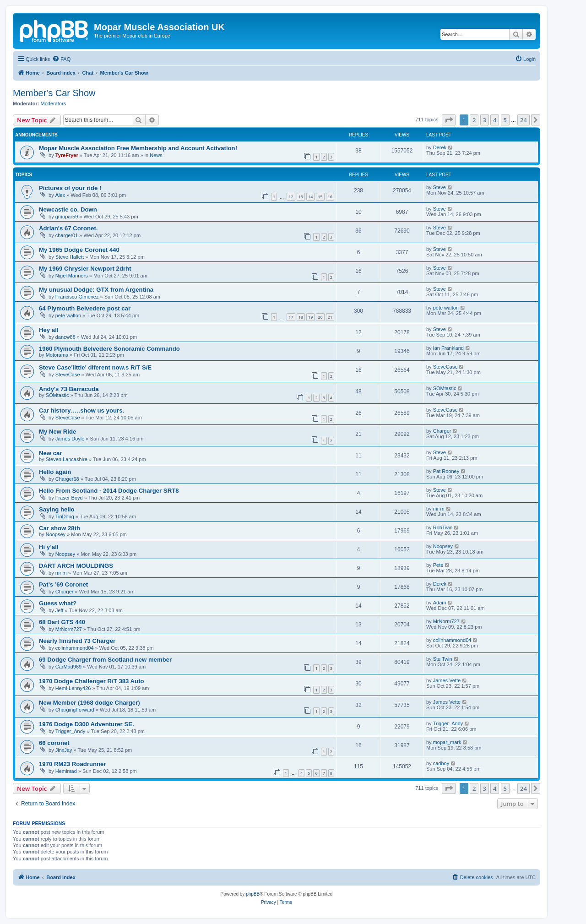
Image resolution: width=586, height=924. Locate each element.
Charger (442, 431)
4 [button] (495, 120)
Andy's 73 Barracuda (69, 389)
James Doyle (70, 439)
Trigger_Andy (71, 731)
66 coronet (54, 743)
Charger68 (67, 479)
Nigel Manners (72, 276)
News (156, 155)
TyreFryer (67, 155)
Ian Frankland (448, 348)
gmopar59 (67, 217)
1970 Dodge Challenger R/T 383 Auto (92, 681)
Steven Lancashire (67, 459)
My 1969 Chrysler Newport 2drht (85, 269)
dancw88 (65, 337)
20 (320, 317)
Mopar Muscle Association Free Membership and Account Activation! (138, 148)
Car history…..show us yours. (81, 410)
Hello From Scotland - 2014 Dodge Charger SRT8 (109, 491)
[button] (449, 120)
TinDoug (65, 516)
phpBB (253, 894)
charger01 (67, 235)
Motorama (57, 355)
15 (320, 197)
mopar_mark (447, 742)
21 (330, 317)
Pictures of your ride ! (70, 188)
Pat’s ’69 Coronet (63, 584)
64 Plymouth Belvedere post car (85, 308)
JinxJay (64, 750)
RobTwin (443, 527)
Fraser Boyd (69, 498)
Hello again (55, 472)
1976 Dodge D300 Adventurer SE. (87, 724)
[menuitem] (61, 59)
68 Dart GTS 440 (62, 622)
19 (310, 317)
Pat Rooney (446, 471)
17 (291, 317)
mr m (439, 509)
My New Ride (57, 432)
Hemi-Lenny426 (73, 688)
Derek (440, 147)
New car (51, 453)
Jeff (60, 610)
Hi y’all (49, 547)
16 (330, 197)
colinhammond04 (75, 648)
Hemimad (66, 771)
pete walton (68, 315)
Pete (438, 565)
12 (291, 197)
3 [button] (485, 120)
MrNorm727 (69, 629)
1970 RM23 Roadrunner (73, 764)
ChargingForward (75, 710)
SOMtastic (57, 395)
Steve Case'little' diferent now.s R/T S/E (95, 367)
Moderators (54, 103)
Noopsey (56, 534)
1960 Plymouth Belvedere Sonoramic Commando (109, 349)
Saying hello (57, 509)
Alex (60, 195)
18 (301, 317)
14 (310, 197)
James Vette (447, 680)
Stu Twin (443, 659)
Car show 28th (60, 528)
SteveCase (68, 375)
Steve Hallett (70, 257)
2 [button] (474, 120)
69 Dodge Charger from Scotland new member (105, 660)
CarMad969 (68, 667)
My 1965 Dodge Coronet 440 (79, 250)
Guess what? (58, 603)
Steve (439, 187)
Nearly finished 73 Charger (77, 641)
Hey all (49, 330)
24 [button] (524, 120)
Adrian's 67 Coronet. (68, 228)
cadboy (441, 763)
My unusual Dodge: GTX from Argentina (96, 290)
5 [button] (505, 120)
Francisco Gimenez (77, 297)
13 (301, 197)
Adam (440, 603)
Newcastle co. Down (68, 209)
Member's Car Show (54, 93)
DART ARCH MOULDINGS (76, 566)
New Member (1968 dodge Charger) (90, 703)
